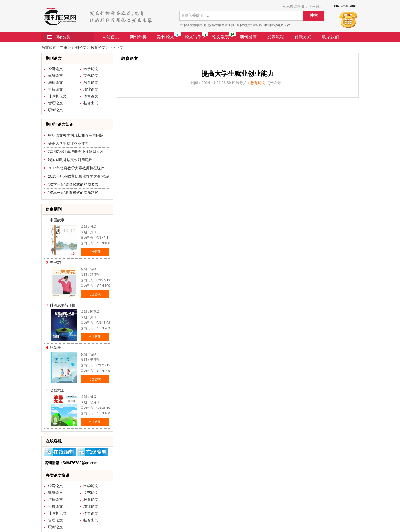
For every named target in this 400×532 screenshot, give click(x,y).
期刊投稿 (248, 37)
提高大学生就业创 (221, 25)
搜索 (314, 15)
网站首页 (111, 37)
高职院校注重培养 (249, 25)
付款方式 (303, 37)
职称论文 (55, 110)
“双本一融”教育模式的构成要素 (73, 184)
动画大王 (57, 390)
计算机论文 (57, 96)
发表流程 (276, 37)
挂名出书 (91, 103)
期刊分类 (138, 37)
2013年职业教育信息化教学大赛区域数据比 (84, 176)
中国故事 (57, 220)
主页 (64, 48)
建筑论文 (55, 76)
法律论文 (55, 82)
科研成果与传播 (63, 305)
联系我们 (331, 37)
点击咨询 (95, 252)
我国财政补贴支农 (277, 25)
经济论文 (55, 69)
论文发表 (221, 37)
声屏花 (55, 263)
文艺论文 (91, 76)
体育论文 (91, 96)
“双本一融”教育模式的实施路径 (73, 193)
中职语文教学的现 (193, 25)
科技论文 (55, 89)
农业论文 (91, 89)
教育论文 (98, 48)
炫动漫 (55, 348)
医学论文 (91, 69)
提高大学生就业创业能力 (68, 143)
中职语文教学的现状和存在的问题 (76, 135)
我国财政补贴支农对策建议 (70, 160)
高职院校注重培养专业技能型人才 (76, 152)
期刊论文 (166, 37)
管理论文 (55, 103)
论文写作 (193, 37)
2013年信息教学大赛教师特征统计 (76, 168)
